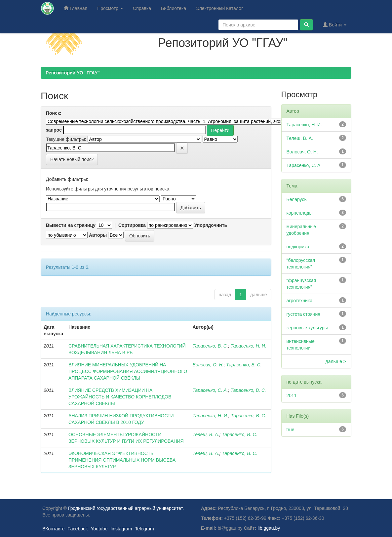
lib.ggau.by (269, 528)
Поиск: (54, 113)
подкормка (298, 247)
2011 (292, 395)
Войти (335, 25)
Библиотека (174, 8)
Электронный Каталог (219, 8)
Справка (142, 8)
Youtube (99, 529)
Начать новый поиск (72, 159)
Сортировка (132, 225)
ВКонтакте (53, 529)
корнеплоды (300, 213)
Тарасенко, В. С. (210, 346)
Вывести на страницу (71, 225)
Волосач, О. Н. (208, 365)
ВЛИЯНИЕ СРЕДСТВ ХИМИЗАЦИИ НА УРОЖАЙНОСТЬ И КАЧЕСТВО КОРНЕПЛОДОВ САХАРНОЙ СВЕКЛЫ (120, 397)
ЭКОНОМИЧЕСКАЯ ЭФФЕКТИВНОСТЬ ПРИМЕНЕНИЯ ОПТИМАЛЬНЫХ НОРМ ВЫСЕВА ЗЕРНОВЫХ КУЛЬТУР (122, 460)
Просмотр (110, 8)
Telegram (144, 529)
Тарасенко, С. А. (210, 390)
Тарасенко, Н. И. (249, 346)
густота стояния (303, 314)
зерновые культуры (307, 328)
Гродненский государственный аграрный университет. (126, 508)
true (291, 430)
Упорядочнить (211, 225)
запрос (54, 130)
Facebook (78, 529)
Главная (76, 8)
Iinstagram (121, 529)
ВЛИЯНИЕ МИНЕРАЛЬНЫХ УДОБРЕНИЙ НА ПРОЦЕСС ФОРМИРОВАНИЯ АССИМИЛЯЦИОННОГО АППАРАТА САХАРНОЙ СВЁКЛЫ (128, 371)
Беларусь (297, 199)
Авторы (98, 235)
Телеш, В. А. (206, 434)
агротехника (300, 301)
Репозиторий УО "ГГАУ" (73, 73)
